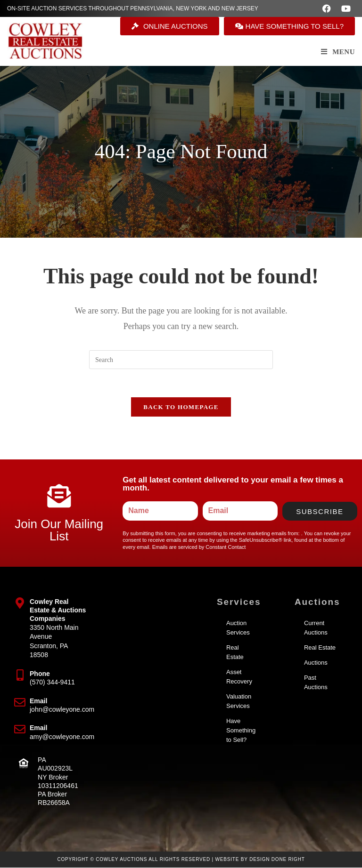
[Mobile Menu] (338, 52)
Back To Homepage (181, 407)
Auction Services (238, 628)
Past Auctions (316, 683)
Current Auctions (316, 628)
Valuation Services (239, 702)
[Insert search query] (181, 360)
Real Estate (235, 653)
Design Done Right (277, 860)
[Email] (20, 703)
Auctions (316, 663)
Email (38, 701)
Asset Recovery (239, 677)
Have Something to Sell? (241, 731)
